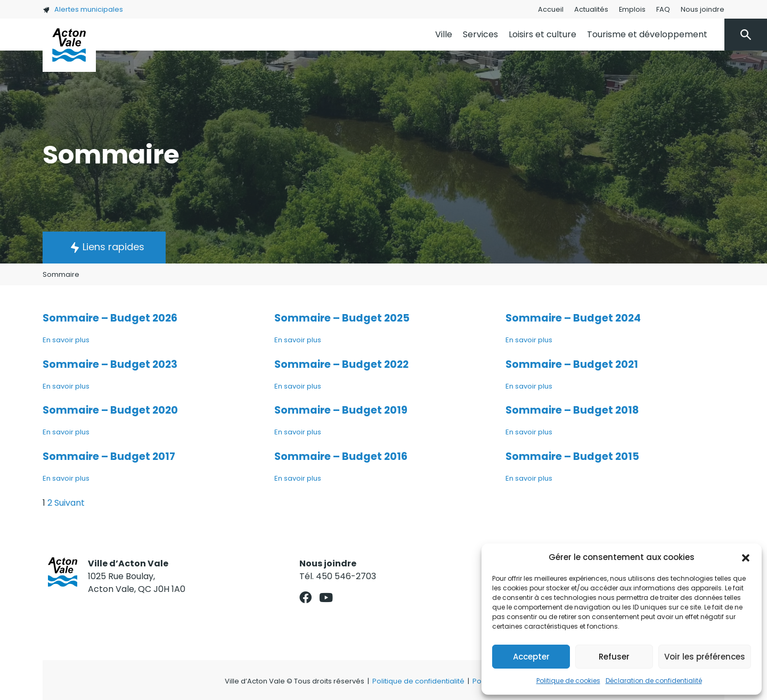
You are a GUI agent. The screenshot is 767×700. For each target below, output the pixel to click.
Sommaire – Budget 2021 (572, 364)
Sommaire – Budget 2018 (572, 410)
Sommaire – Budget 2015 (572, 456)
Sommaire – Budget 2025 (342, 318)
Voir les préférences (705, 657)
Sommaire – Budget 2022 (341, 364)
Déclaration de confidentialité (654, 681)
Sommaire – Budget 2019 (341, 410)
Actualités (591, 9)
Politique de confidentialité (418, 681)
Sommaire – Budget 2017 (109, 456)
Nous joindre (703, 9)
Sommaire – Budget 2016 (341, 456)
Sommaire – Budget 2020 (110, 410)
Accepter (531, 657)
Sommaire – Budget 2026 (110, 318)
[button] (746, 557)
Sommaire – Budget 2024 (573, 318)
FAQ (663, 9)
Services (480, 34)
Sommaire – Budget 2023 (110, 364)
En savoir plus (66, 340)
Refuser (614, 657)
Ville (444, 34)
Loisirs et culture (542, 34)
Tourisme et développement (647, 34)
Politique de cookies (568, 681)
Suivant (70, 503)
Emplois (632, 9)
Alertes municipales (83, 9)
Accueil (551, 9)
